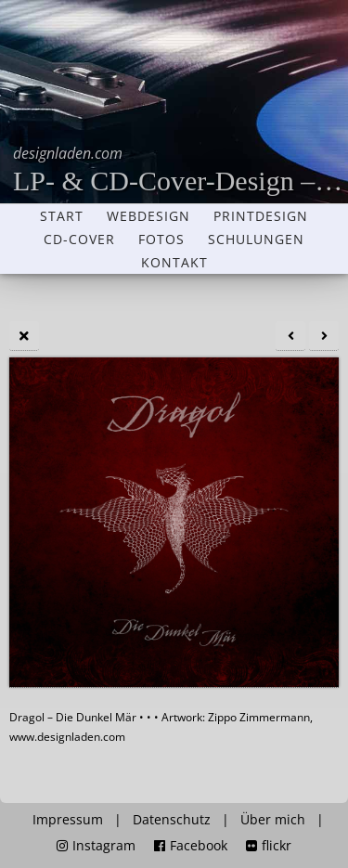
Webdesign (148, 216)
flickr (269, 846)
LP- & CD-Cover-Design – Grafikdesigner (180, 169)
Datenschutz (172, 820)
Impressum (68, 820)
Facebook (191, 846)
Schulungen (256, 240)
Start (62, 216)
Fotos (161, 240)
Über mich (273, 820)
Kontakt (174, 263)
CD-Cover (79, 240)
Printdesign (261, 216)
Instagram (96, 846)
